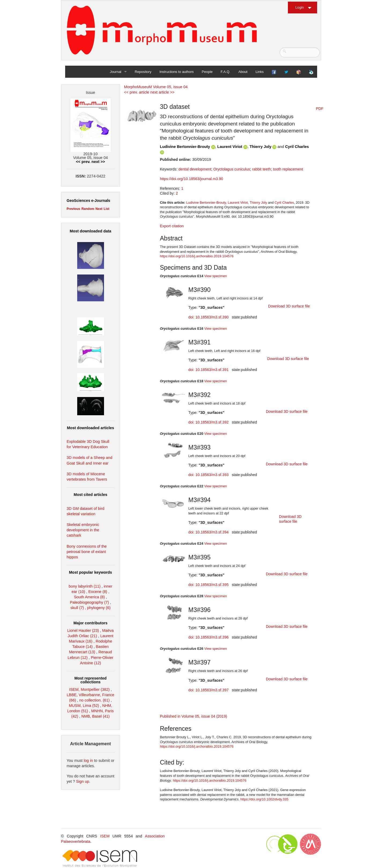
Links (259, 72)
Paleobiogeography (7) (90, 602)
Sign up (83, 781)
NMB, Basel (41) (96, 716)
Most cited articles (91, 495)
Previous (74, 209)
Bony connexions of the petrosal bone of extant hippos (87, 552)
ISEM (105, 836)
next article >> (162, 92)
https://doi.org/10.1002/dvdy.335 (264, 799)
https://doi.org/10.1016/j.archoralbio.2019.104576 (197, 256)
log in (88, 761)
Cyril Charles (297, 147)
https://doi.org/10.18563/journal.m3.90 (192, 179)
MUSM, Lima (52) (84, 706)
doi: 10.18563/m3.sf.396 (209, 637)
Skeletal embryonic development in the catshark (83, 530)
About (243, 72)
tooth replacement (288, 169)
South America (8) (89, 597)
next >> (98, 162)
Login (300, 7)
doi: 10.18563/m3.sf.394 (209, 532)
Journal (116, 72)
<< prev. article (137, 92)
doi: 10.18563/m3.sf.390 (209, 317)
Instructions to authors (177, 72)
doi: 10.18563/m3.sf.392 (209, 422)
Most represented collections (91, 680)
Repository (143, 72)
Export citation (172, 226)
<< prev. (83, 162)
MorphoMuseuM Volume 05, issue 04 (156, 87)
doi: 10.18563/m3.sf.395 (209, 585)
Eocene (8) (98, 592)
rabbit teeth (261, 169)
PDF (320, 109)
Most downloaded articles (91, 428)
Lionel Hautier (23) (83, 630)
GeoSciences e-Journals (89, 201)
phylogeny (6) (99, 608)
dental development (195, 169)
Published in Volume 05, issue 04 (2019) (194, 716)
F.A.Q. (225, 72)
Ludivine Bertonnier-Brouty (185, 147)
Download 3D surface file (289, 306)
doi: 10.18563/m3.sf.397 (209, 690)
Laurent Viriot (230, 147)
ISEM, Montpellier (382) (89, 689)
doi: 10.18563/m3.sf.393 (209, 475)
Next (99, 209)
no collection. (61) (95, 700)
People (207, 72)
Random (88, 209)
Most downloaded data (90, 231)
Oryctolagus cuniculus (232, 169)
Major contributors (90, 623)
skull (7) (77, 608)
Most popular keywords (90, 572)
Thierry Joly (261, 147)
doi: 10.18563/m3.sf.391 (209, 370)
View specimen (216, 276)
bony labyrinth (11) (85, 586)
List (107, 209)
